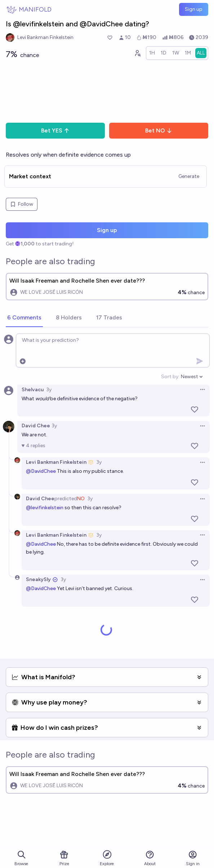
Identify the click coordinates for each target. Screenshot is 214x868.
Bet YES (55, 130)
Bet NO (159, 130)
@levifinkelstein (45, 508)
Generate (189, 176)
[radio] (152, 53)
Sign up (194, 9)
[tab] (24, 318)
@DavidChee (41, 471)
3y (49, 390)
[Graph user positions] (137, 53)
